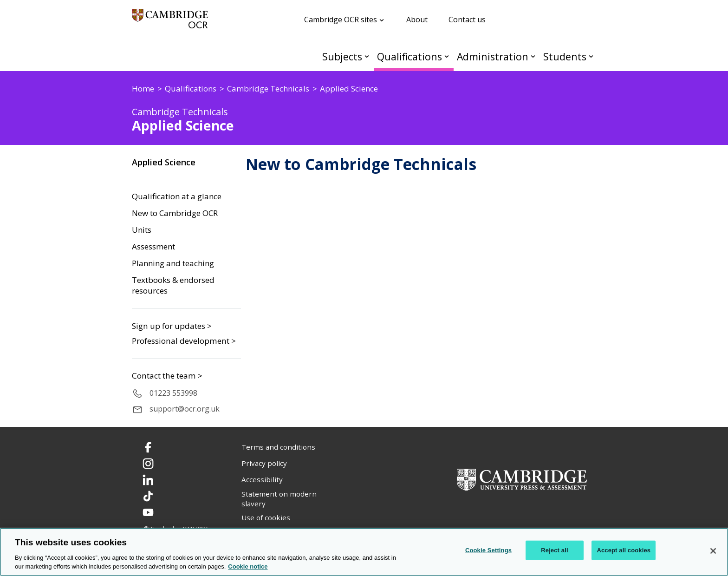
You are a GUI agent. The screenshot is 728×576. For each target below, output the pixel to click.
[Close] (713, 551)
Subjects (342, 56)
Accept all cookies (624, 550)
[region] (364, 552)
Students (565, 56)
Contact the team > (167, 376)
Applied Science (164, 162)
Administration (493, 56)
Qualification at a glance (177, 196)
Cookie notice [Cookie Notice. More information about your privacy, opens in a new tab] (248, 566)
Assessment (153, 247)
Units (142, 230)
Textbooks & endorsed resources (173, 285)
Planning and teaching (173, 263)
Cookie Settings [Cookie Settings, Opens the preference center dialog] (488, 550)
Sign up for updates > (172, 326)
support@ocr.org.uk (185, 409)
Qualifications (409, 56)
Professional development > (184, 341)
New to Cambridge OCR (175, 213)
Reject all (554, 550)
